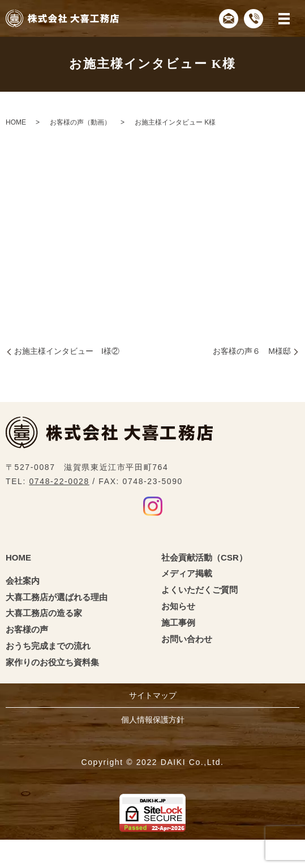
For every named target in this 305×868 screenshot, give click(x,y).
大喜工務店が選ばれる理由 (57, 597)
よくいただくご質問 (199, 590)
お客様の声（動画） (80, 122)
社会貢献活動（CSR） (204, 557)
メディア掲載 (187, 573)
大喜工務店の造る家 (44, 613)
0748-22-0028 (59, 481)
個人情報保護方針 (153, 720)
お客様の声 (27, 629)
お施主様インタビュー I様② (67, 351)
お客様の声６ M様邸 (252, 351)
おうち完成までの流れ (48, 646)
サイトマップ (153, 695)
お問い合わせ (187, 639)
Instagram (153, 506)
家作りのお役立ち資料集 (52, 662)
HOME (16, 122)
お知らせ (178, 606)
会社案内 (23, 581)
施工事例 (178, 623)
